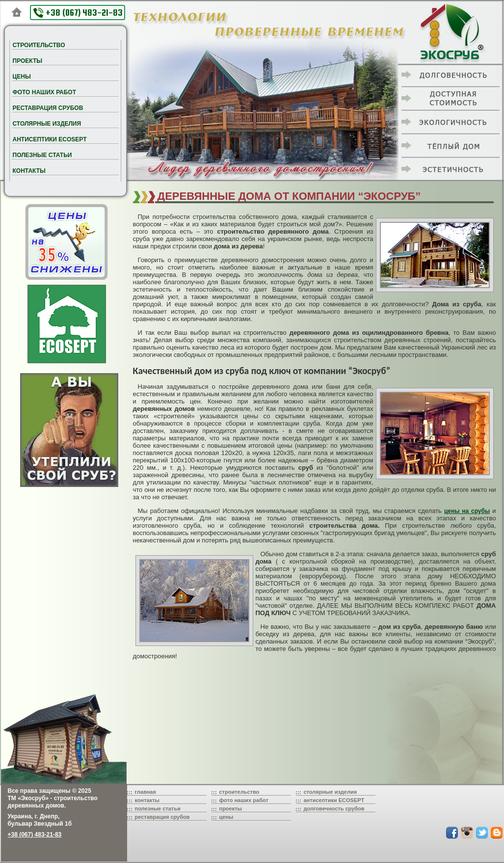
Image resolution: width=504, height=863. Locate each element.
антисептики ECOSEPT (334, 800)
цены (226, 817)
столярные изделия (331, 792)
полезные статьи (158, 809)
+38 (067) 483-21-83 (78, 13)
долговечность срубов (334, 809)
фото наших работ (244, 800)
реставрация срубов (162, 817)
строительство (239, 792)
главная (146, 792)
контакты (147, 800)
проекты (231, 809)
